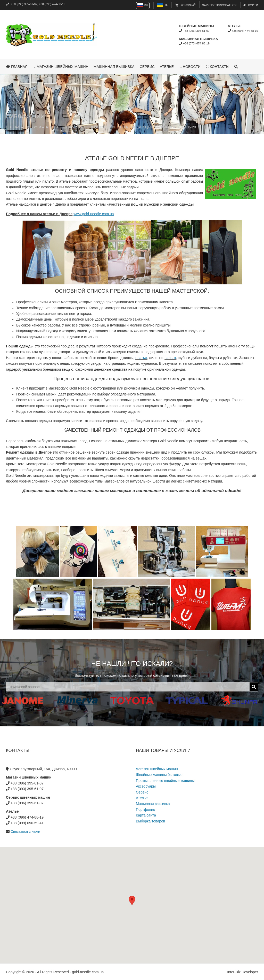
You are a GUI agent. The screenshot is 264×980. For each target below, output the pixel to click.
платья (141, 358)
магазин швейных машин (63, 67)
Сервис (147, 67)
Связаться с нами (25, 831)
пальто (170, 358)
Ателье (167, 67)
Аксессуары (146, 786)
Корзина (185, 5)
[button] (132, 901)
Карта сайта (146, 815)
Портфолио (146, 810)
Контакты (217, 67)
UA (162, 5)
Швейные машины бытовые (159, 775)
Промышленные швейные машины (165, 781)
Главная (17, 67)
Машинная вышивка (114, 67)
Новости (192, 67)
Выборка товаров (150, 821)
